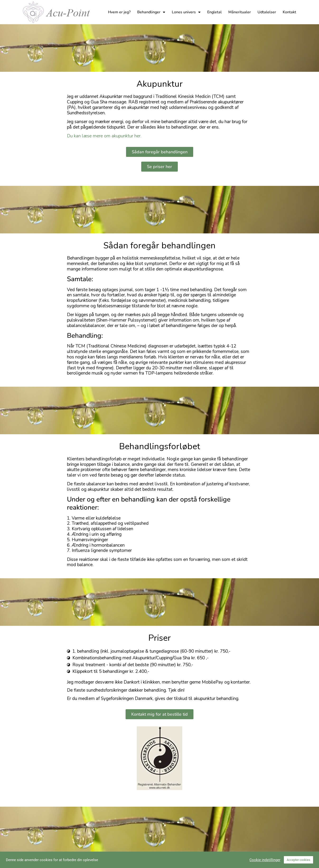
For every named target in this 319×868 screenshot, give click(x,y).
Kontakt (289, 12)
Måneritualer (240, 12)
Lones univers (186, 12)
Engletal (214, 12)
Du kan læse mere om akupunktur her (104, 136)
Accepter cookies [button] (298, 860)
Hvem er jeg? (119, 12)
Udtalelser (267, 12)
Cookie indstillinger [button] (265, 860)
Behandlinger (151, 12)
